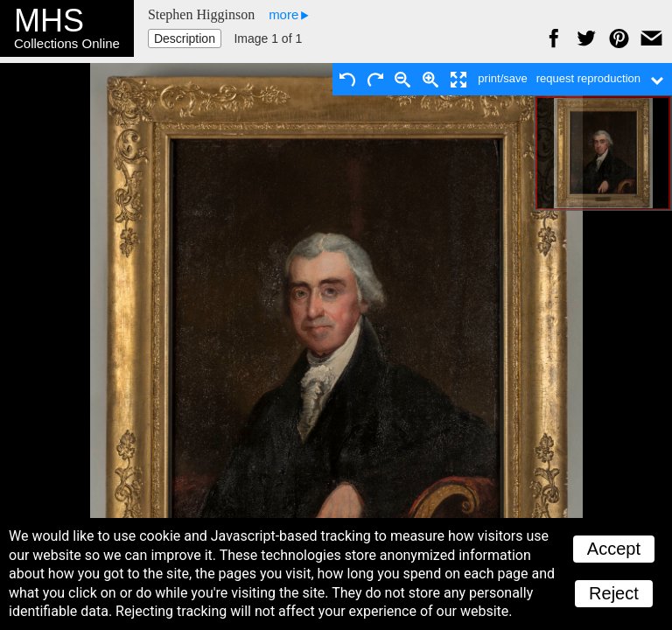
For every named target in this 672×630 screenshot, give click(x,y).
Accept (614, 549)
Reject (614, 593)
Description (185, 38)
